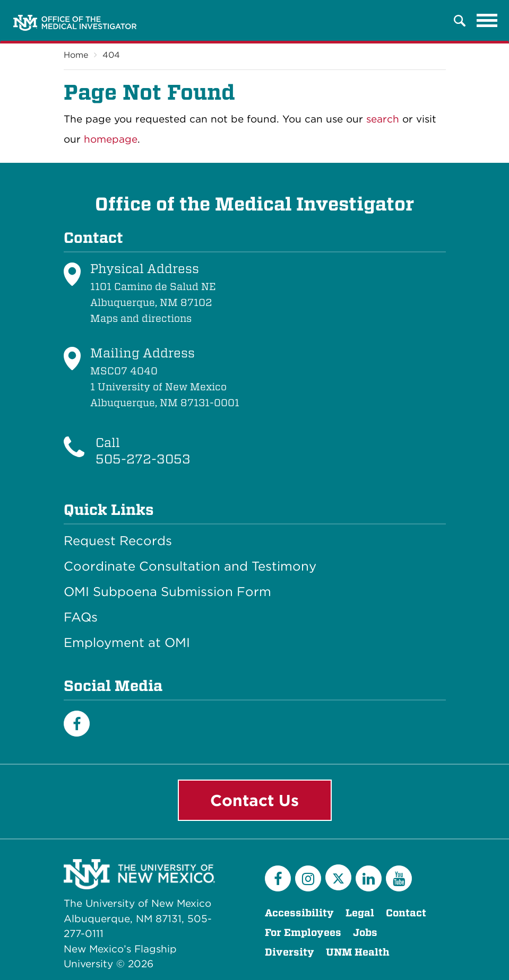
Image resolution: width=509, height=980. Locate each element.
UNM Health (358, 952)
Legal (360, 913)
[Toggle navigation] (487, 21)
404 (111, 55)
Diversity (290, 952)
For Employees (303, 933)
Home (76, 55)
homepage (111, 139)
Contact (406, 913)
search (383, 119)
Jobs (365, 933)
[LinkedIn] (369, 878)
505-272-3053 (143, 459)
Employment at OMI (127, 643)
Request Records (118, 541)
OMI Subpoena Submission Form (167, 592)
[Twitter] (338, 877)
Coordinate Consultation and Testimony (190, 566)
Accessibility (299, 913)
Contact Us (254, 800)
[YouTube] (399, 878)
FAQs (81, 617)
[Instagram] (308, 878)
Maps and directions (141, 318)
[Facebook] (77, 724)
